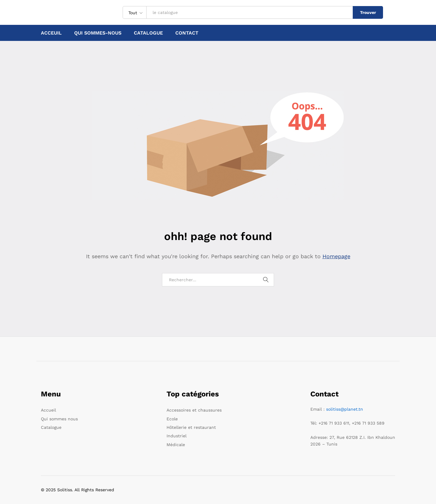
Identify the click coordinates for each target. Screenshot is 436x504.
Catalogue (51, 427)
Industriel (177, 436)
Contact (187, 33)
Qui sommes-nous (98, 33)
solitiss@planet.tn (345, 409)
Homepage (336, 256)
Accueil (48, 410)
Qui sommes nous (59, 419)
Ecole (172, 419)
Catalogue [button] (148, 33)
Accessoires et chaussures (194, 410)
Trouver (368, 12)
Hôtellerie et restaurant (191, 427)
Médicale (176, 445)
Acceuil (51, 33)
